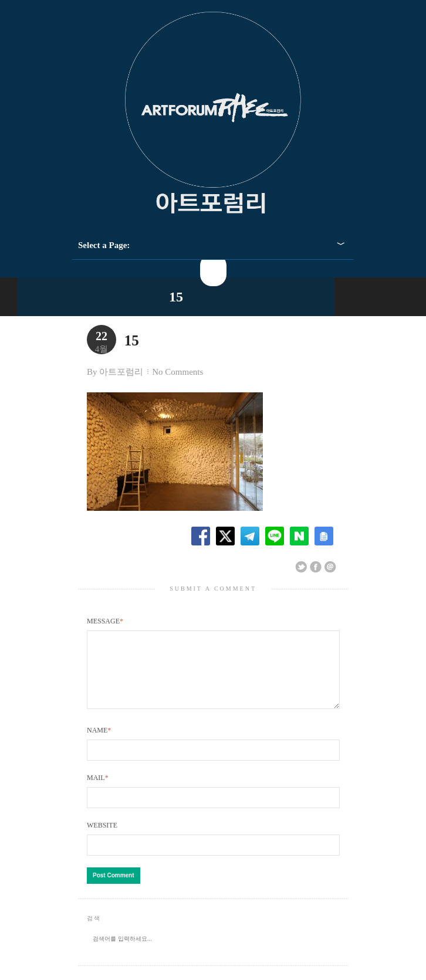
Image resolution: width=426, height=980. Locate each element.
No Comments (177, 372)
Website (102, 839)
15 (176, 297)
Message (105, 621)
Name (99, 744)
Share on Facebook (316, 567)
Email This (330, 567)
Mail (98, 792)
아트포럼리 (121, 372)
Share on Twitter (301, 567)
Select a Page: (104, 245)
